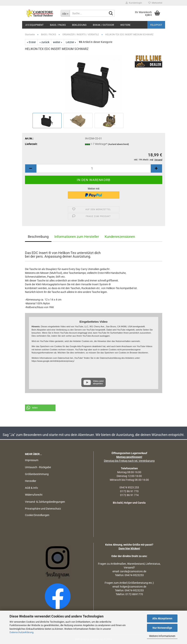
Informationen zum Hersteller (77, 237)
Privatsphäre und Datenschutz (43, 509)
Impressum (32, 460)
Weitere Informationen (162, 636)
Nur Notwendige (162, 628)
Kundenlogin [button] (134, 3)
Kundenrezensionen (120, 237)
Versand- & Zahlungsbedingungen (45, 502)
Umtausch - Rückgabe (38, 467)
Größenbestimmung (37, 474)
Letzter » (71, 42)
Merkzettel (155, 3)
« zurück (44, 42)
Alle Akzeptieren (162, 618)
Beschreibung (38, 237)
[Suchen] (111, 14)
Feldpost (156, 25)
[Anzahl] (94, 168)
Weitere (125, 25)
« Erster (31, 42)
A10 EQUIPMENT (35, 25)
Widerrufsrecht (34, 495)
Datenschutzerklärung (21, 632)
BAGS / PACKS (58, 25)
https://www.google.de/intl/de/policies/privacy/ (53, 361)
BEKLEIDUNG (79, 25)
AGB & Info (31, 488)
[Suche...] (65, 13)
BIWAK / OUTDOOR (103, 25)
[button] (31, 168)
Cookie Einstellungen (37, 515)
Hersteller (31, 481)
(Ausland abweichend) (118, 144)
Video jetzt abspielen (98, 382)
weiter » (58, 42)
